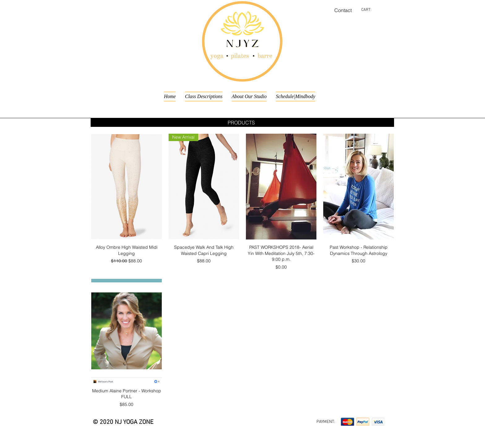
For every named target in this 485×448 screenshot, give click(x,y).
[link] (370, 9)
